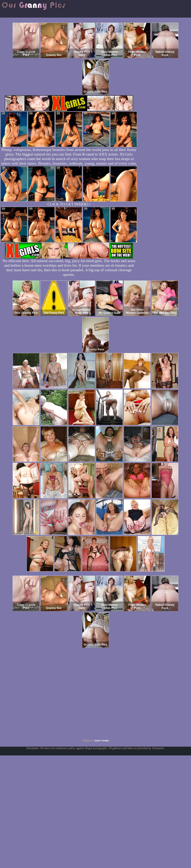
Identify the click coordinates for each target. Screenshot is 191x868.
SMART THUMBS (102, 741)
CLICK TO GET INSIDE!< (69, 204)
